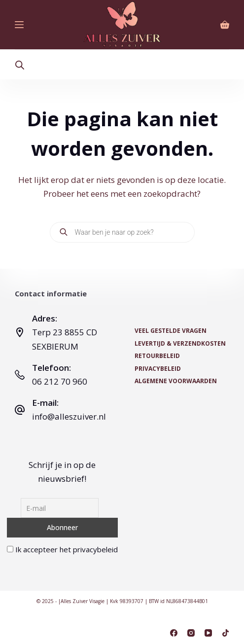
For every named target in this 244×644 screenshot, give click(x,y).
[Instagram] (191, 633)
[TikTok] (226, 633)
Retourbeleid (157, 356)
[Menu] (19, 25)
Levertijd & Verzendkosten (180, 344)
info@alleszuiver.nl (69, 416)
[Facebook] (174, 633)
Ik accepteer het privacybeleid (62, 549)
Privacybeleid (158, 369)
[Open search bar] (20, 65)
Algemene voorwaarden (176, 381)
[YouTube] (208, 633)
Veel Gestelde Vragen (171, 331)
